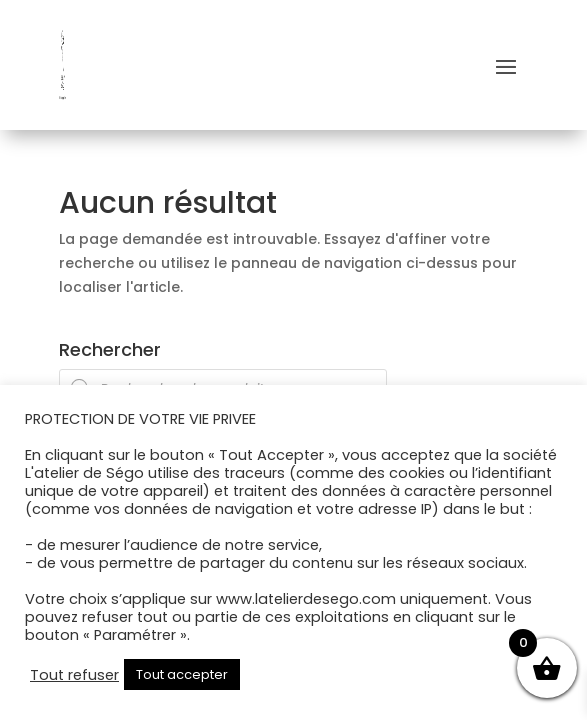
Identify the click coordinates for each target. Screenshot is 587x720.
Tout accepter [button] (182, 674)
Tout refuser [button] (74, 675)
